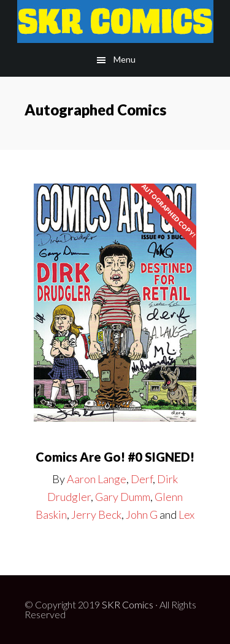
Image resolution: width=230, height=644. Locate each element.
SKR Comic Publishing (115, 21)
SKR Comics (128, 604)
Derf (142, 479)
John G (142, 514)
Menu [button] (125, 59)
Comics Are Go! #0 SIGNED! (115, 457)
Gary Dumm (123, 497)
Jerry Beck (96, 514)
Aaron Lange (97, 479)
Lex (186, 514)
